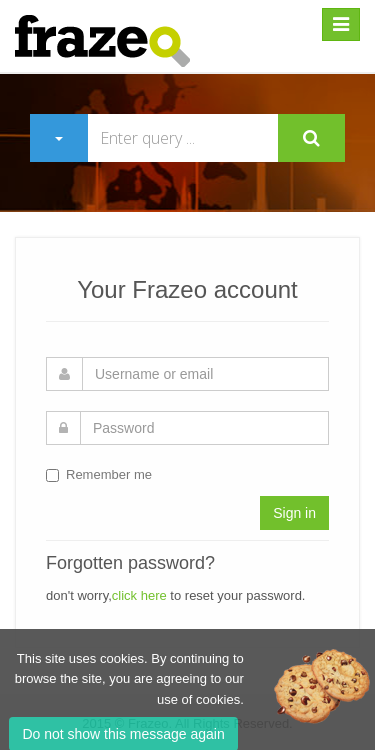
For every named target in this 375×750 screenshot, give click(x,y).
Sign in (294, 513)
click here (139, 595)
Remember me (99, 474)
